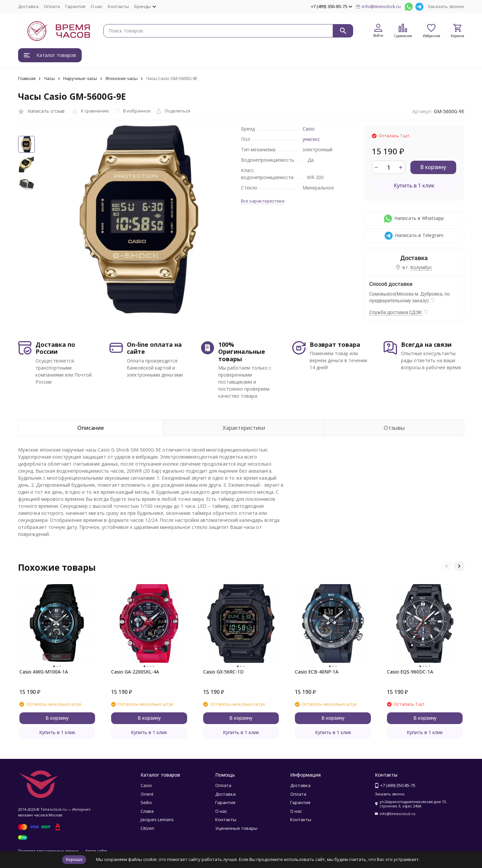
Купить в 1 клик (414, 185)
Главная (27, 78)
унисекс (311, 139)
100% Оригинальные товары (242, 352)
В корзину (433, 167)
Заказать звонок (446, 6)
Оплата (52, 6)
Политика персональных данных (48, 851)
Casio (309, 129)
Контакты (118, 6)
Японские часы (122, 78)
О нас (97, 6)
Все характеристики (263, 201)
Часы (49, 78)
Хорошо (74, 859)
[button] (447, 566)
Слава (147, 811)
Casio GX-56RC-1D (223, 672)
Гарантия (75, 6)
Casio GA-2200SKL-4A (135, 672)
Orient (147, 794)
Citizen (147, 828)
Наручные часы (80, 78)
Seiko (146, 802)
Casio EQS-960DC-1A (410, 672)
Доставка (28, 6)
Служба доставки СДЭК (395, 312)
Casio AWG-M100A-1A (44, 672)
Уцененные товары (236, 828)
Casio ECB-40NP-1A (317, 672)
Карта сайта (96, 851)
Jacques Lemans (157, 819)
